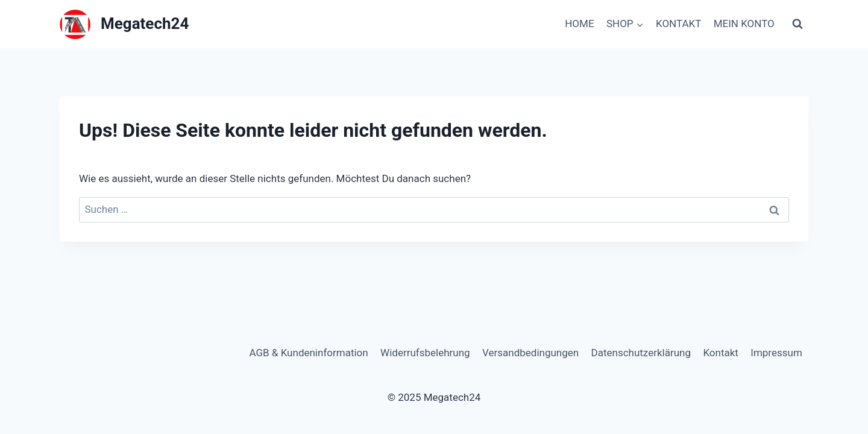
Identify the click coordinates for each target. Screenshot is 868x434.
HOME (579, 24)
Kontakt (721, 353)
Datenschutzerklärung (641, 353)
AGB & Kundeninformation (308, 353)
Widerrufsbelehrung (425, 353)
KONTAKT (678, 24)
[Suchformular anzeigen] (797, 24)
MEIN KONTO (744, 24)
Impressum (776, 353)
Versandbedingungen (530, 353)
